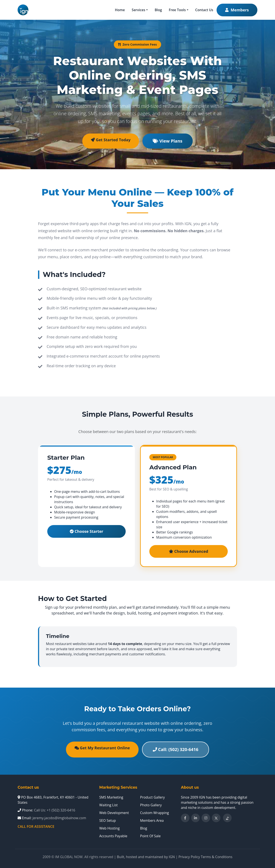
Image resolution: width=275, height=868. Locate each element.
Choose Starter (87, 531)
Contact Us (204, 10)
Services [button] (138, 10)
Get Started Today (111, 140)
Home (120, 10)
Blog (158, 10)
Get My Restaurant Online (102, 748)
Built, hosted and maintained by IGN (146, 857)
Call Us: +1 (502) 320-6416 (55, 810)
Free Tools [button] (177, 10)
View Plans (167, 141)
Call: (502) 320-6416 (176, 749)
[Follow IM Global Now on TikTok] (227, 818)
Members (237, 10)
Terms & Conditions (217, 857)
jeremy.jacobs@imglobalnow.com (59, 818)
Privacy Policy (189, 857)
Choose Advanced (189, 551)
